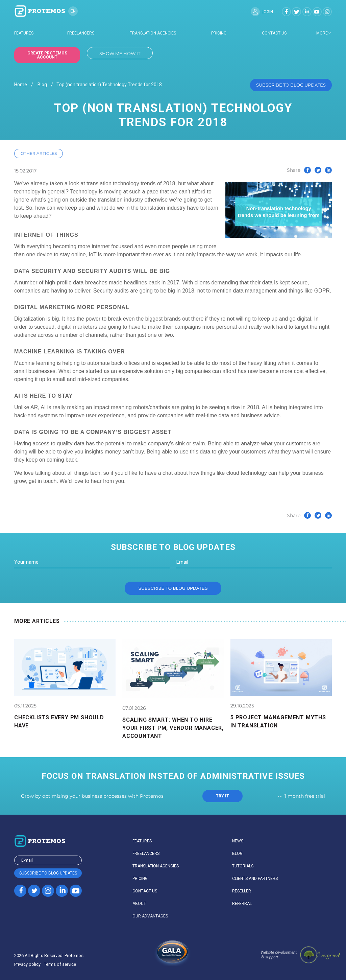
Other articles (39, 153)
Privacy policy (27, 964)
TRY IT (223, 796)
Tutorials (243, 866)
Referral (242, 904)
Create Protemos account (47, 55)
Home (21, 85)
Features (24, 33)
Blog (42, 85)
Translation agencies (153, 33)
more (322, 33)
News (238, 841)
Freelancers (81, 33)
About (139, 904)
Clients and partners (255, 879)
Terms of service (60, 964)
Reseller (242, 891)
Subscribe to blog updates (291, 85)
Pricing (219, 33)
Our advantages (150, 916)
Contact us (274, 33)
